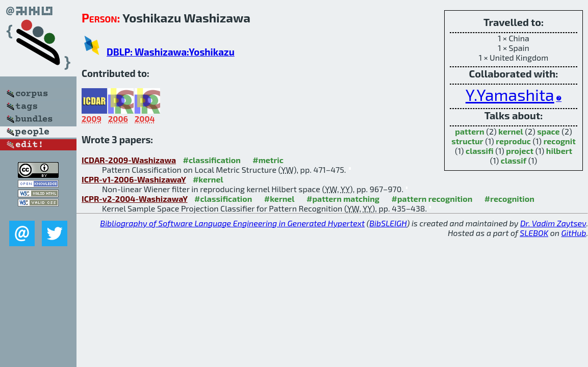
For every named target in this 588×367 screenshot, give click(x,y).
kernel (510, 131)
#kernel (208, 179)
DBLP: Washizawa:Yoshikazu (171, 52)
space (548, 131)
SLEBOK (534, 233)
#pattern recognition (432, 199)
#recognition (509, 199)
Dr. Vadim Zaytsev (553, 223)
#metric (268, 160)
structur (467, 141)
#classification (212, 160)
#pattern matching (343, 199)
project (520, 151)
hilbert (559, 151)
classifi (480, 151)
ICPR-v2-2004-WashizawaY (135, 199)
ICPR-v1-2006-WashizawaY (134, 179)
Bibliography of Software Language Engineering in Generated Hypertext (232, 223)
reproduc (513, 141)
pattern (469, 131)
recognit (560, 141)
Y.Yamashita (510, 94)
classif (514, 160)
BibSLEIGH (388, 223)
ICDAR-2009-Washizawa (129, 160)
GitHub (574, 233)
